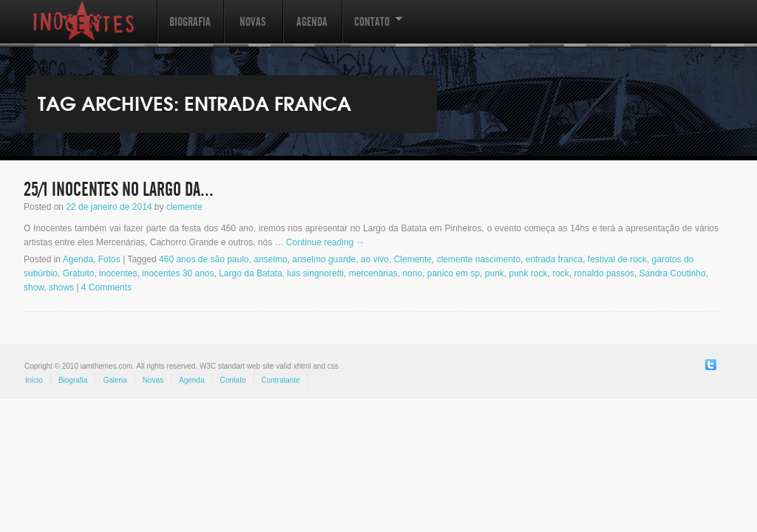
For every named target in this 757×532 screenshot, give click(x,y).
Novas (253, 22)
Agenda (312, 22)
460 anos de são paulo (204, 259)
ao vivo (375, 259)
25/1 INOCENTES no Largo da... (119, 190)
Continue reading (326, 242)
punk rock (528, 273)
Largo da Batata (250, 273)
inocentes (118, 273)
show (34, 287)
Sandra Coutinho (673, 273)
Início (34, 380)
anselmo (270, 259)
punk (495, 273)
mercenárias (373, 273)
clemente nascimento (479, 259)
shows (61, 287)
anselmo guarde (324, 259)
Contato (372, 29)
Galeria (115, 380)
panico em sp (454, 273)
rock (561, 273)
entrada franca (554, 259)
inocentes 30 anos (178, 273)
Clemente (413, 259)
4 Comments (106, 287)
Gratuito (79, 273)
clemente (184, 207)
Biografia (190, 22)
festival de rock (617, 259)
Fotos (109, 259)
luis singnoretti (315, 273)
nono (412, 273)
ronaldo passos (604, 273)
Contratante (281, 380)
